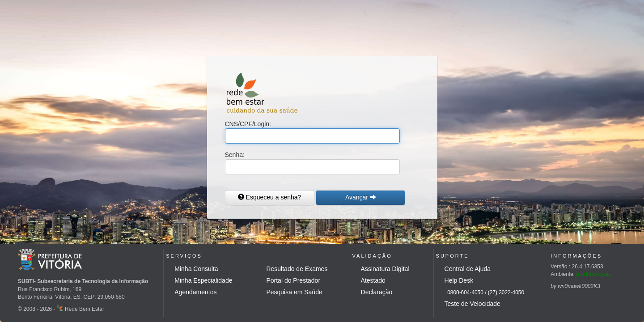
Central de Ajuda (468, 269)
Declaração (377, 292)
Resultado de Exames (297, 269)
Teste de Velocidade (472, 304)
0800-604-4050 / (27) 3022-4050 (485, 292)
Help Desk (459, 280)
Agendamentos (195, 292)
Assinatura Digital (385, 269)
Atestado (373, 280)
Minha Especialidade (203, 280)
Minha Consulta (196, 269)
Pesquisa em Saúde (294, 292)
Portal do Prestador (293, 280)
